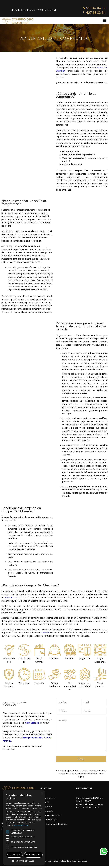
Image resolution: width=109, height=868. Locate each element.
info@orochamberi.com (88, 804)
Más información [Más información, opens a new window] (21, 826)
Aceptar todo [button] (14, 855)
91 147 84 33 (92, 807)
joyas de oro (11, 597)
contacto (45, 633)
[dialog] (24, 828)
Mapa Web (82, 861)
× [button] (42, 793)
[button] (24, 861)
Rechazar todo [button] (33, 855)
